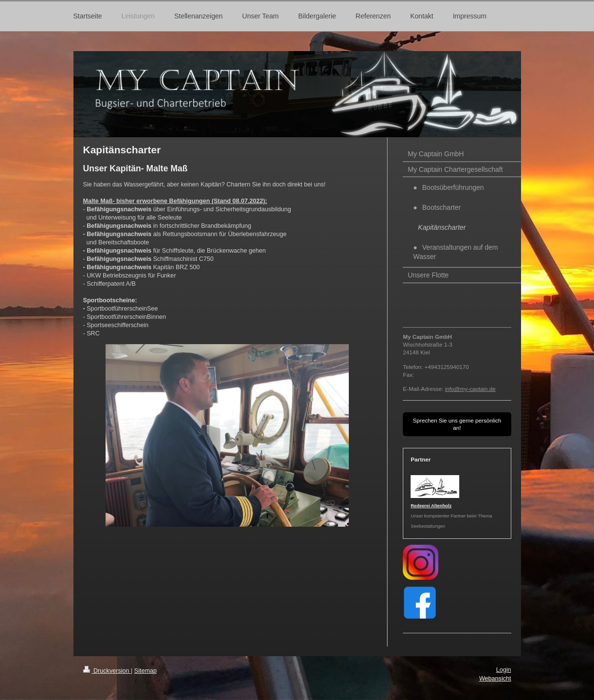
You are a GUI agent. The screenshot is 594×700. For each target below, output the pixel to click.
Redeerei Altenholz (431, 506)
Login (504, 670)
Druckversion (107, 671)
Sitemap (145, 671)
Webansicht (495, 679)
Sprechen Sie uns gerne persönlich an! (457, 424)
